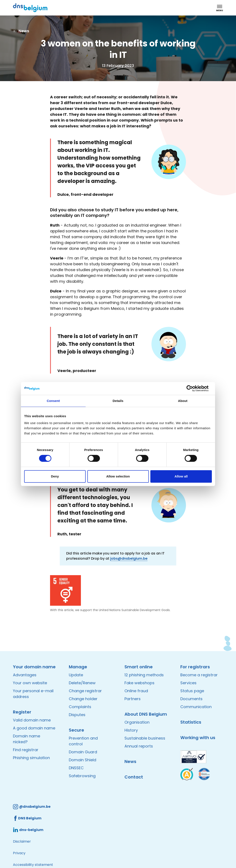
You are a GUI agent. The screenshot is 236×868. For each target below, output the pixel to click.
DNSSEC (76, 768)
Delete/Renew (82, 683)
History (131, 730)
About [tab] (183, 401)
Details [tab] (118, 401)
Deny (55, 476)
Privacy (19, 853)
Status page (192, 691)
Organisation (137, 722)
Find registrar (26, 750)
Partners (133, 699)
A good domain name (34, 728)
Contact (134, 777)
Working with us (198, 738)
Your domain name (34, 667)
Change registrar (85, 691)
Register (22, 712)
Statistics (191, 722)
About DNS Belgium (146, 714)
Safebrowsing (82, 776)
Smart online (139, 667)
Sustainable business (145, 738)
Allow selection (118, 476)
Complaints (80, 707)
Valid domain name (32, 720)
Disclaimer (22, 841)
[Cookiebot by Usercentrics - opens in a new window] (193, 388)
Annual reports (139, 746)
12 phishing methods (144, 675)
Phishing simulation (31, 758)
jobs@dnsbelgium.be (129, 558)
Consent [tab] (53, 401)
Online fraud (136, 691)
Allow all (181, 476)
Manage (78, 667)
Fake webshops (139, 683)
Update (76, 675)
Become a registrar (199, 675)
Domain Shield (83, 760)
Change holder (83, 699)
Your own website (30, 683)
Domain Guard (83, 752)
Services (188, 683)
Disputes (77, 715)
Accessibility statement (33, 865)
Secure (76, 730)
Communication (196, 707)
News (130, 761)
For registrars (195, 667)
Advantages (25, 675)
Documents (191, 699)
